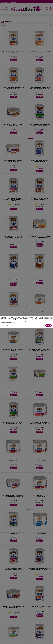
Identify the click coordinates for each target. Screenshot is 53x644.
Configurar (5, 325)
